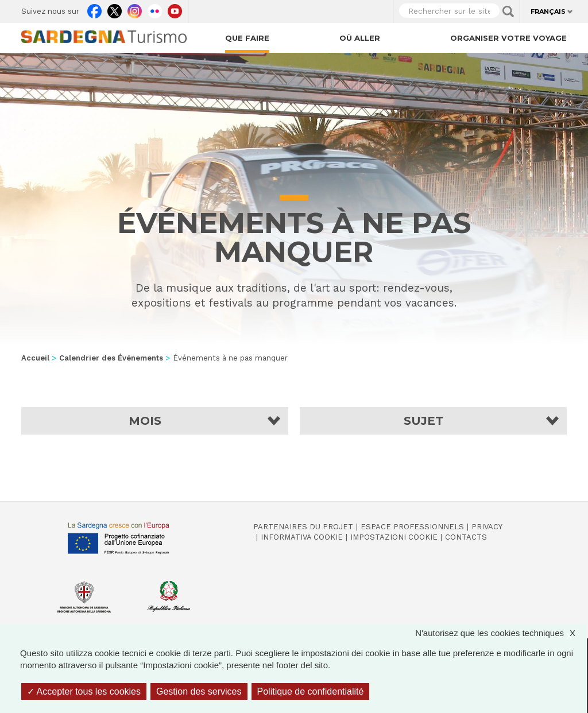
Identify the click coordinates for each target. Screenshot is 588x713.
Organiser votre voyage (508, 38)
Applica (508, 11)
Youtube (175, 9)
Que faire (247, 38)
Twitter (115, 9)
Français (548, 11)
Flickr (155, 9)
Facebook (94, 9)
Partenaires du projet (303, 527)
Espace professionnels (412, 527)
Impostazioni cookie (394, 537)
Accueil (35, 358)
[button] (155, 421)
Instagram (135, 9)
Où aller (360, 38)
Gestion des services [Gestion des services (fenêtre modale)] (199, 691)
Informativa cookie (302, 537)
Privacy (487, 527)
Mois (145, 421)
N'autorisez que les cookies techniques (501, 633)
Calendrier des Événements (111, 358)
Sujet (423, 421)
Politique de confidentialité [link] (311, 691)
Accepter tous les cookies (84, 691)
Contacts (466, 537)
